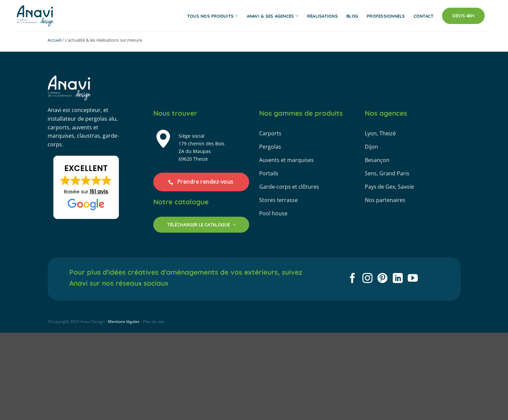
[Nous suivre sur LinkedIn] (397, 279)
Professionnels (386, 16)
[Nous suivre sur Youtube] (413, 279)
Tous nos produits (213, 16)
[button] (86, 187)
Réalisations (322, 16)
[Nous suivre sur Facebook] (352, 279)
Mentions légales (124, 321)
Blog (352, 16)
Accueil (54, 40)
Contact (424, 16)
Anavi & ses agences (273, 16)
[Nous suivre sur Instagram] (367, 279)
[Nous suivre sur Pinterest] (382, 279)
